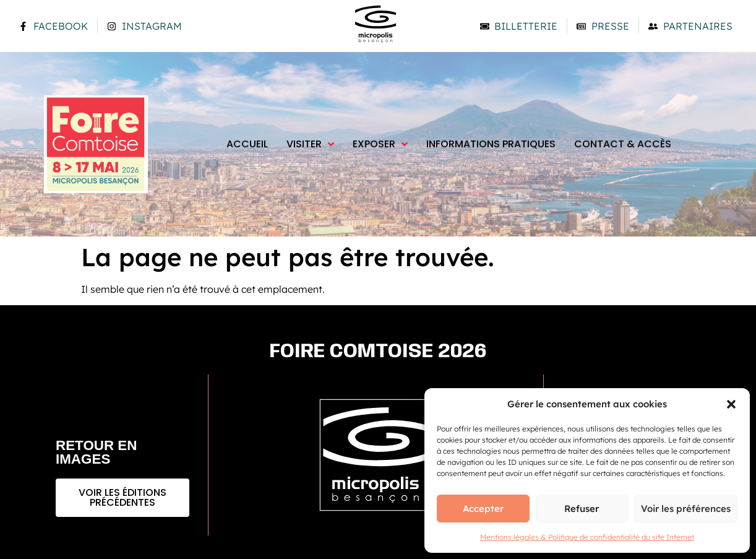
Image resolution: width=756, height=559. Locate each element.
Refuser (582, 509)
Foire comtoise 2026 (378, 352)
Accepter (483, 509)
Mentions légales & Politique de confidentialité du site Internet (587, 537)
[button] (731, 404)
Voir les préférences (686, 509)
